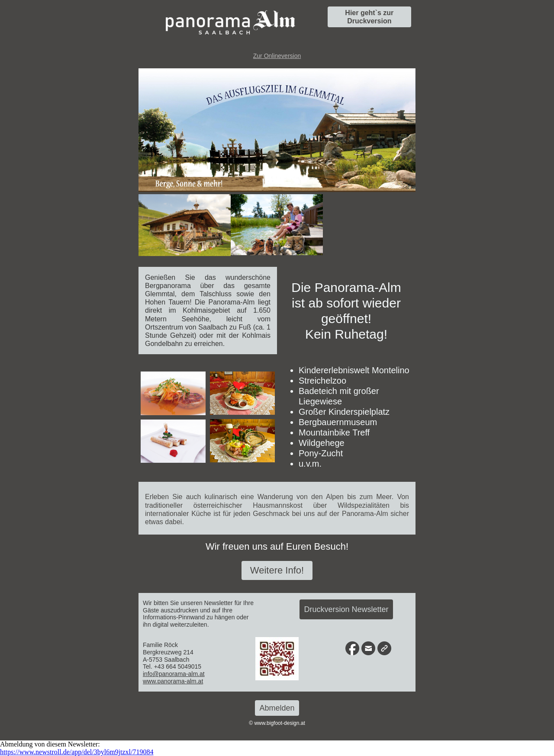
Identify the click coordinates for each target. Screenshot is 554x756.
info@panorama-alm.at (174, 674)
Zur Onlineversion (277, 56)
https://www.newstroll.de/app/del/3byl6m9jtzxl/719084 (77, 752)
